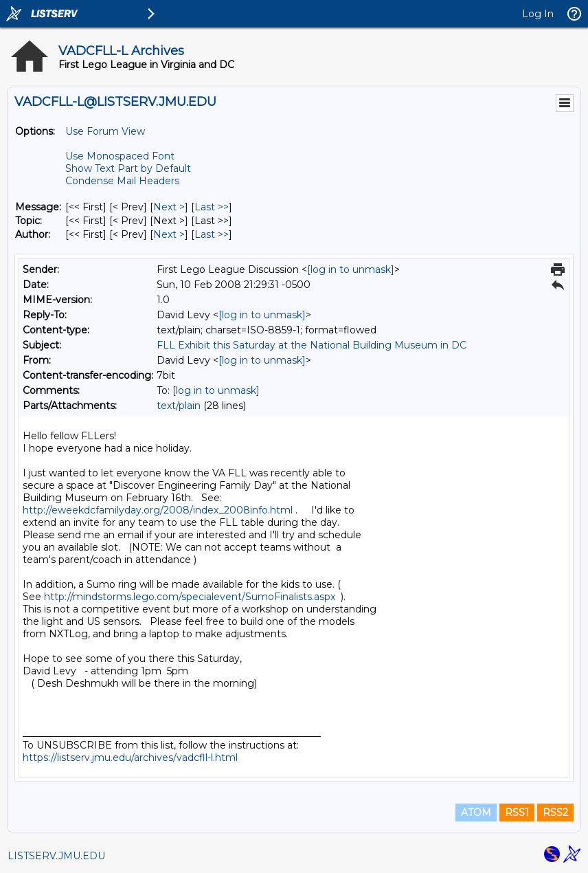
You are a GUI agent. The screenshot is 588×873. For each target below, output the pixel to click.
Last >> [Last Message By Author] (212, 234)
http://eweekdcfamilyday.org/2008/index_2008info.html (158, 510)
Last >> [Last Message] (212, 207)
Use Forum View (105, 131)
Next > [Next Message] (169, 207)
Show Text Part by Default (128, 168)
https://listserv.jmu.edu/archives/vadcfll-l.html (130, 758)
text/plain (179, 406)
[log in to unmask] (351, 269)
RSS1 (517, 813)
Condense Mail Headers (122, 181)
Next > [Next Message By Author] (169, 234)
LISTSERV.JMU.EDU (56, 856)
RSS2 (555, 813)
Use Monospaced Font (120, 156)
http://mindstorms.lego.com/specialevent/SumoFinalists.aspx (190, 597)
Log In (538, 14)
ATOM (476, 813)
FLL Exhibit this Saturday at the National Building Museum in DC (312, 345)
